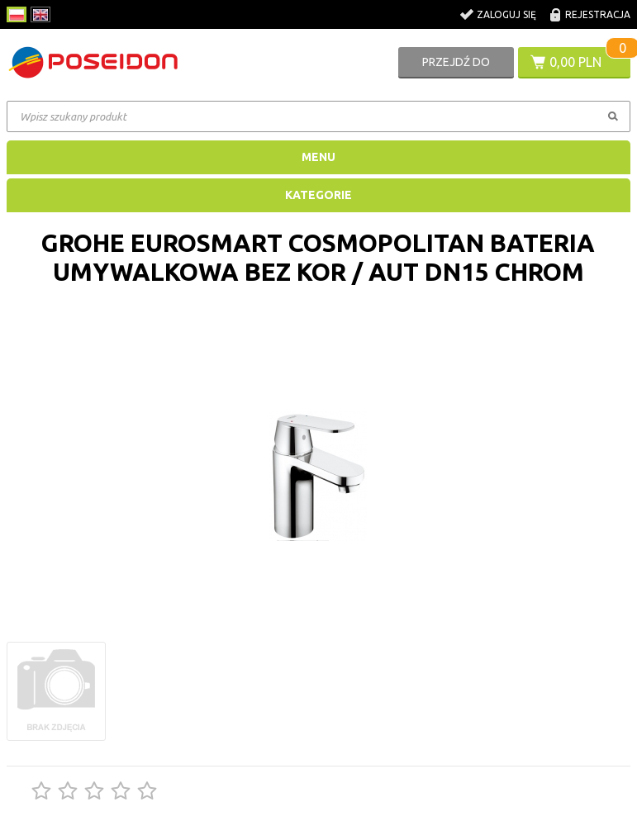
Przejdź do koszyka (456, 67)
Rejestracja (598, 14)
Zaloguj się (506, 14)
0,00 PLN (575, 62)
